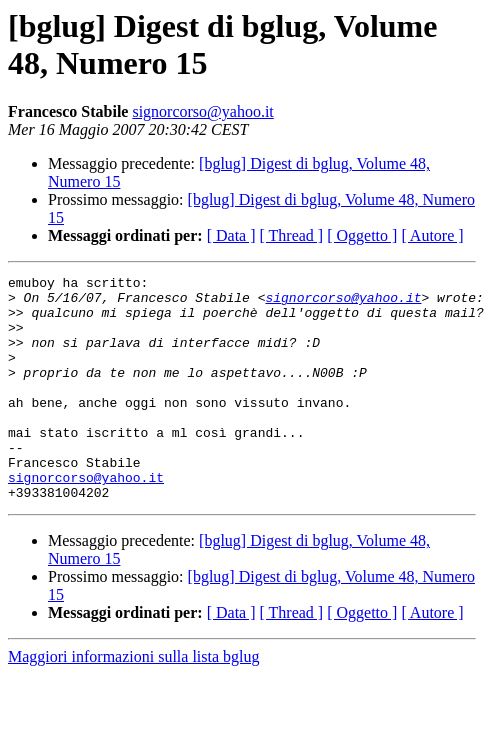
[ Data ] (231, 235)
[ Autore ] (432, 235)
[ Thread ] (292, 235)
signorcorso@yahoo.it (202, 111)
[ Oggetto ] (362, 235)
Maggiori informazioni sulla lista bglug (134, 701)
